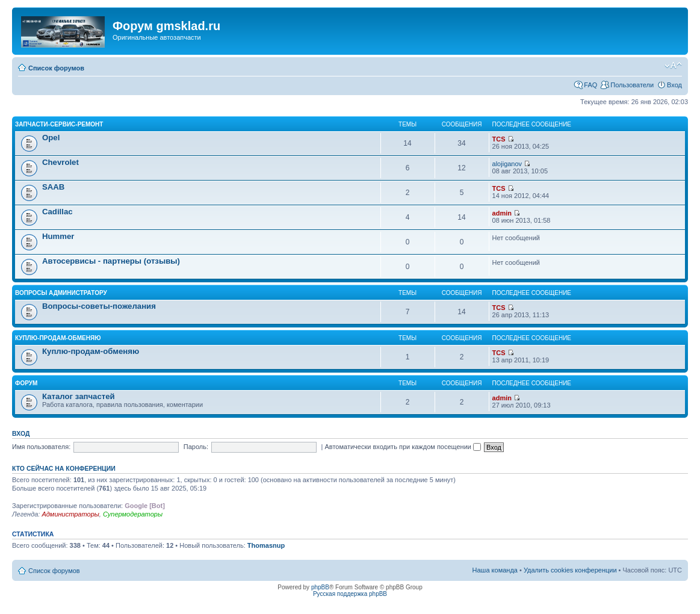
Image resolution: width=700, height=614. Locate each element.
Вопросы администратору (61, 293)
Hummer (58, 236)
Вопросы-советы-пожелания (99, 306)
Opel (51, 138)
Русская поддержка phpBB (350, 594)
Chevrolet (60, 162)
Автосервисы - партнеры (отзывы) (111, 261)
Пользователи (632, 85)
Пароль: (196, 447)
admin (502, 213)
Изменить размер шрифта (673, 66)
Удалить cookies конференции (570, 570)
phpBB (320, 587)
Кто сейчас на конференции (64, 468)
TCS (499, 139)
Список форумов (56, 68)
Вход (674, 85)
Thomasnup (266, 545)
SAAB (53, 187)
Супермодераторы (133, 514)
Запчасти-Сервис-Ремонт (59, 124)
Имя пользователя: (41, 447)
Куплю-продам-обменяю (58, 338)
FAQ (590, 85)
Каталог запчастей (79, 396)
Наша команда (495, 570)
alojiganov (507, 164)
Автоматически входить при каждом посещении (403, 447)
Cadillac (57, 212)
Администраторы (70, 514)
